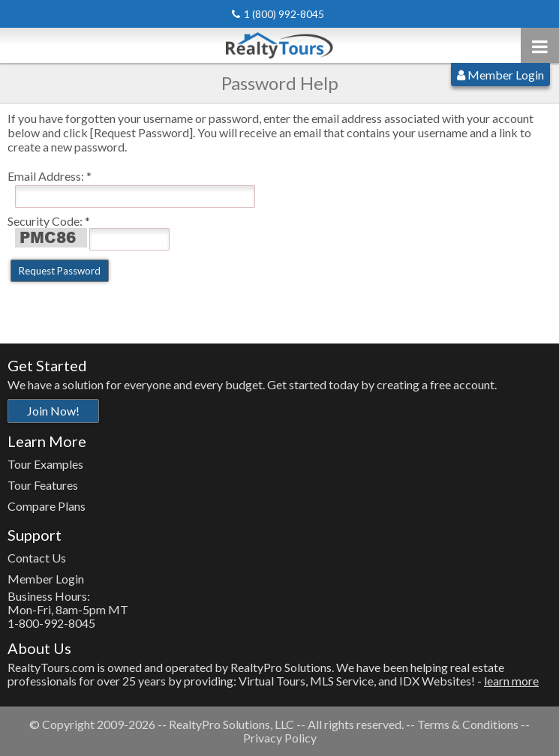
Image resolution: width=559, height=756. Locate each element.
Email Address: (46, 176)
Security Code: (45, 221)
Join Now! (53, 411)
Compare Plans (47, 506)
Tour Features (43, 485)
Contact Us (37, 558)
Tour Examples (45, 464)
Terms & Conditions (468, 724)
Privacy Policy (280, 738)
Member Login (500, 75)
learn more (511, 681)
